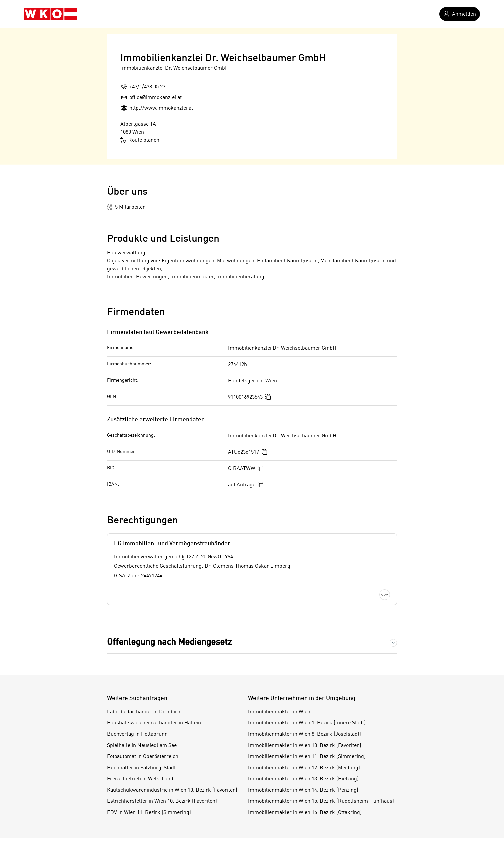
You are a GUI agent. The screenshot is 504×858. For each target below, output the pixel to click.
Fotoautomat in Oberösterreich (143, 757)
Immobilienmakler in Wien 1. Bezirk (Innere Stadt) (307, 723)
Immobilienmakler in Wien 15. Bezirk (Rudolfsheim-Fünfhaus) (321, 801)
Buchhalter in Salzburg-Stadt (141, 768)
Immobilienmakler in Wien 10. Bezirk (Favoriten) (305, 746)
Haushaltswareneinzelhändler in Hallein (154, 723)
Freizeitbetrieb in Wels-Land (140, 779)
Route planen (140, 140)
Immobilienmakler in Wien (279, 712)
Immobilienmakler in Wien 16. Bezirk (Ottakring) (305, 813)
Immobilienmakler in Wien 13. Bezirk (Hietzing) (303, 779)
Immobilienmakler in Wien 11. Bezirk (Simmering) (307, 757)
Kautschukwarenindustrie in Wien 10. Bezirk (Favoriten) (172, 790)
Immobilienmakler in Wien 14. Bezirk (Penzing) (303, 790)
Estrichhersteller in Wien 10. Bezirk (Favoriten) (162, 801)
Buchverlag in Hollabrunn (137, 734)
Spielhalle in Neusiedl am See (142, 746)
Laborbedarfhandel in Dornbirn (144, 712)
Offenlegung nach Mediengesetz (169, 642)
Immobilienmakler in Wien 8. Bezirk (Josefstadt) (304, 734)
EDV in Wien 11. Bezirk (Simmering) (149, 813)
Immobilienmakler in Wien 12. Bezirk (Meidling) (304, 768)
